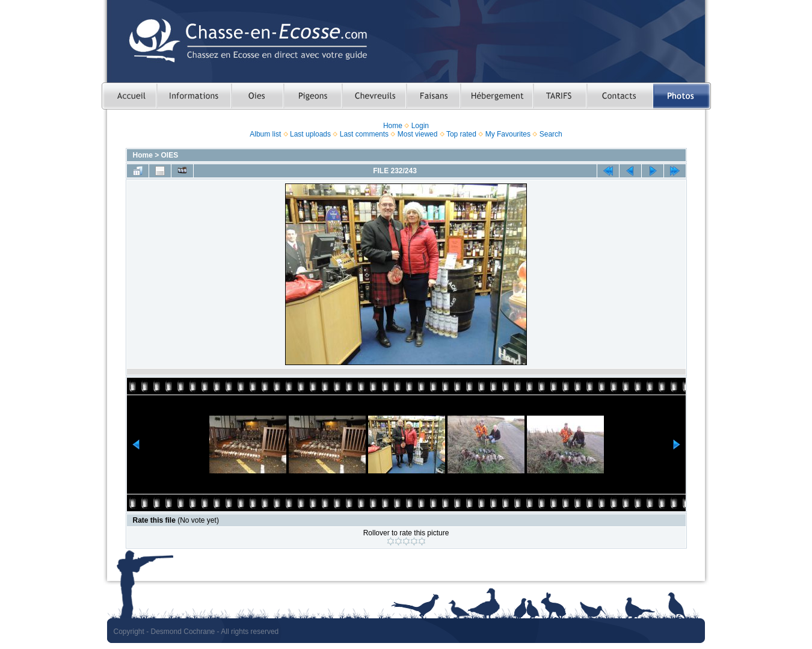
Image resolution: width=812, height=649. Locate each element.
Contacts (620, 96)
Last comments (364, 134)
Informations (194, 96)
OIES (170, 155)
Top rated (461, 134)
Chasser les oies (257, 96)
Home (393, 126)
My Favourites (508, 134)
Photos (682, 96)
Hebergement (497, 96)
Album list (265, 134)
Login (420, 126)
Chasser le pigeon (312, 96)
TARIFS (560, 96)
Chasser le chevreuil (374, 96)
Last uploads (310, 134)
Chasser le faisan (433, 96)
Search (551, 134)
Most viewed (418, 134)
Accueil (129, 96)
